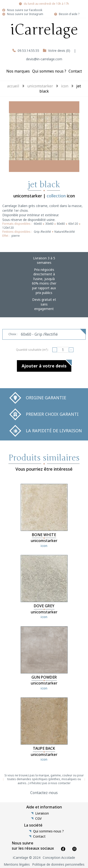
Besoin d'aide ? (69, 14)
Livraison (42, 813)
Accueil (13, 86)
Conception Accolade (59, 858)
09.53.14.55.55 (28, 51)
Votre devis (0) (59, 51)
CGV (38, 819)
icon (65, 86)
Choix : (13, 334)
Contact (75, 71)
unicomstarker (40, 86)
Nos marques (18, 71)
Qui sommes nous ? (49, 71)
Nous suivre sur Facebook (25, 10)
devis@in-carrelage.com (44, 59)
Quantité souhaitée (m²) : (32, 350)
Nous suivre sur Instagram (25, 14)
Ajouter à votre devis (44, 366)
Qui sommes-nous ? (48, 831)
